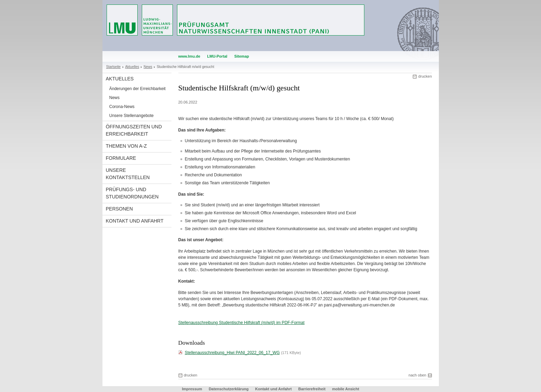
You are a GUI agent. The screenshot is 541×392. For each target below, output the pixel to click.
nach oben (417, 375)
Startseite (114, 67)
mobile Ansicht (345, 389)
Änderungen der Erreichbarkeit (137, 89)
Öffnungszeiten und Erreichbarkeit (134, 130)
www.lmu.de (189, 56)
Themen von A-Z (126, 146)
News (148, 67)
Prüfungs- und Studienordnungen (132, 193)
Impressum (192, 389)
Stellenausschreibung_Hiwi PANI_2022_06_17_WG (232, 353)
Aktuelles (132, 67)
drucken (425, 76)
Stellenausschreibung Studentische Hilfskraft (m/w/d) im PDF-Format (242, 323)
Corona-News (122, 107)
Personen (120, 209)
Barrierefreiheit (312, 389)
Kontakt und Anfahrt (135, 221)
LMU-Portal (217, 56)
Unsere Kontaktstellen (128, 174)
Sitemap (242, 56)
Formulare (121, 158)
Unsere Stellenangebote (132, 116)
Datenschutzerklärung (229, 389)
